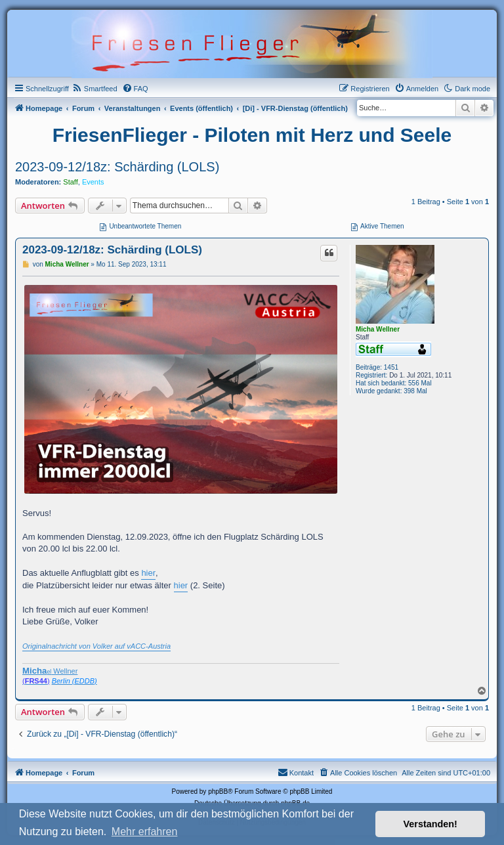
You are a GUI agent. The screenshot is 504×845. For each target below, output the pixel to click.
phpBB (218, 791)
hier (148, 573)
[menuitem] (95, 89)
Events (93, 182)
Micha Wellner (378, 329)
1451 (391, 367)
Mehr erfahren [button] (145, 832)
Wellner (50, 671)
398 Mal (415, 391)
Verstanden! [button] (430, 824)
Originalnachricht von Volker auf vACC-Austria (96, 646)
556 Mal (420, 383)
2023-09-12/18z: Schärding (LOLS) (117, 167)
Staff (70, 182)
